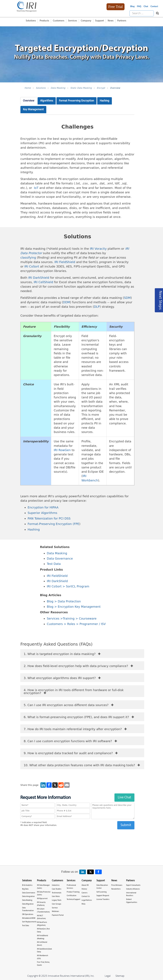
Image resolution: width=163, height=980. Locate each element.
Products (44, 21)
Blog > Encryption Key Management (74, 607)
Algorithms (47, 101)
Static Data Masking (81, 88)
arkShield (61, 581)
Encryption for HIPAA (43, 507)
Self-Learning (101, 892)
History (84, 889)
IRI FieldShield (65, 262)
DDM (66, 302)
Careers (84, 893)
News (111, 21)
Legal (108, 976)
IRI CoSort (32, 266)
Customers (59, 21)
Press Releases (117, 885)
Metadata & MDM (29, 918)
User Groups (56, 904)
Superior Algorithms (42, 513)
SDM (127, 298)
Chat (146, 6)
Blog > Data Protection (64, 601)
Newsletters (116, 889)
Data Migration (28, 904)
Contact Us (86, 897)
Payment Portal (58, 915)
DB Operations (28, 914)
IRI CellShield (43, 282)
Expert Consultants (133, 885)
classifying (28, 258)
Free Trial (116, 7)
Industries (56, 885)
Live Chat (124, 797)
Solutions (31, 21)
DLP (97, 307)
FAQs (83, 904)
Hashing (105, 101)
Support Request (103, 896)
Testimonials (57, 893)
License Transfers (103, 899)
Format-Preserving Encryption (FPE (53, 524)
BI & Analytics (27, 885)
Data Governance (60, 558)
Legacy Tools (57, 900)
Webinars (55, 912)
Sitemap (120, 976)
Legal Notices (87, 900)
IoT (36, 188)
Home (28, 88)
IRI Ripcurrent (42, 899)
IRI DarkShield (39, 278)
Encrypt (101, 88)
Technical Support (73, 899)
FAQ (139, 6)
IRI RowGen (62, 450)
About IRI (85, 885)
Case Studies (57, 889)
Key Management (33, 110)
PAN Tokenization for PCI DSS (49, 518)
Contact (154, 6)
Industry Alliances (133, 889)
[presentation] (77, 836)
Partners (122, 21)
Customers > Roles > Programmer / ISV (76, 624)
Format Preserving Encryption (76, 101)
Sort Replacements (29, 922)
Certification (72, 896)
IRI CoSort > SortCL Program (68, 586)
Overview (115, 88)
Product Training (73, 892)
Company (86, 21)
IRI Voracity (98, 249)
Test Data (54, 564)
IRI (49, 581)
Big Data (25, 889)
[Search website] (157, 13)
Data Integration (28, 897)
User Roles (56, 897)
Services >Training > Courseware (72, 618)
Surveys (55, 908)
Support (100, 21)
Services (72, 21)
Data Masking (58, 88)
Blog (132, 6)
